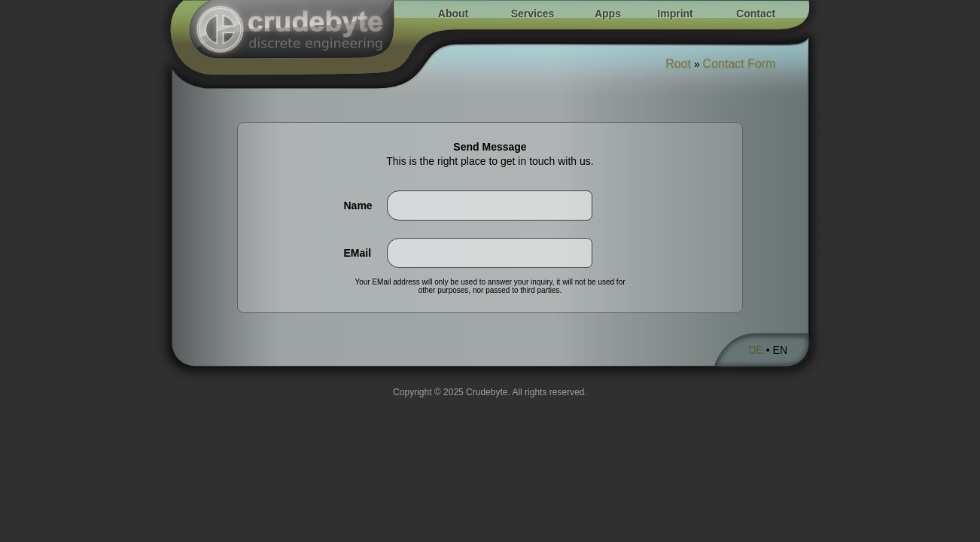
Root (678, 64)
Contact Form (740, 64)
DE (755, 350)
